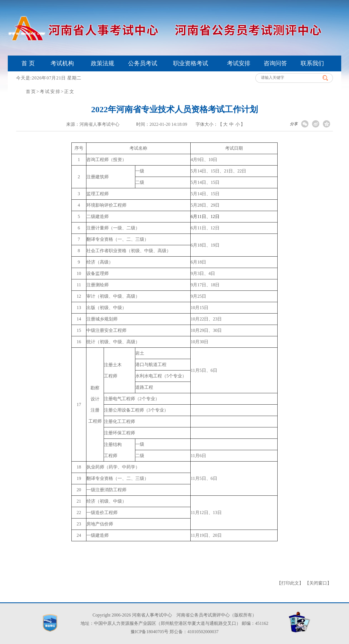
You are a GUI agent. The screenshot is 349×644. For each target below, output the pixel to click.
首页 (31, 92)
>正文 (68, 92)
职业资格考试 (191, 63)
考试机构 (62, 63)
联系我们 (312, 63)
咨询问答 (275, 63)
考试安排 (239, 63)
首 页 (28, 63)
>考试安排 (49, 92)
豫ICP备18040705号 (150, 632)
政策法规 (103, 63)
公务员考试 (143, 63)
